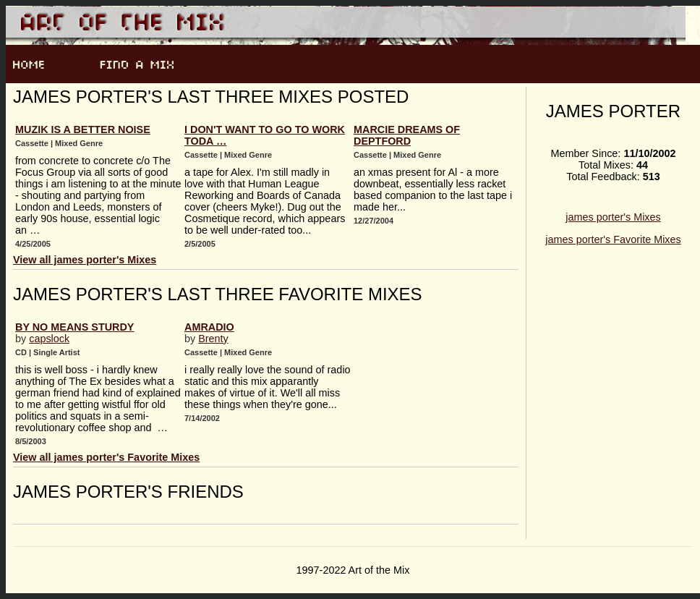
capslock (49, 339)
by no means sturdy (74, 327)
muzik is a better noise (83, 129)
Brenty (213, 339)
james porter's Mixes (613, 217)
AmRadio (209, 327)
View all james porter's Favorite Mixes (106, 457)
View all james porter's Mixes (85, 260)
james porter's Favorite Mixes (613, 239)
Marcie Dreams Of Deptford (407, 135)
